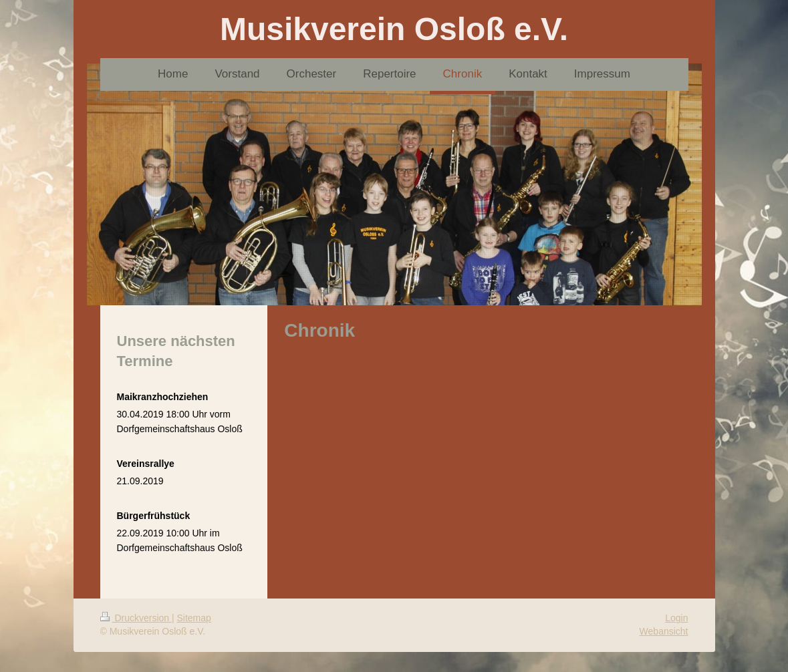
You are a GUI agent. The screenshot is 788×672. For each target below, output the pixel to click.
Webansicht (664, 631)
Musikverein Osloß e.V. (394, 29)
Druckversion (136, 618)
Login (676, 618)
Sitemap (194, 618)
